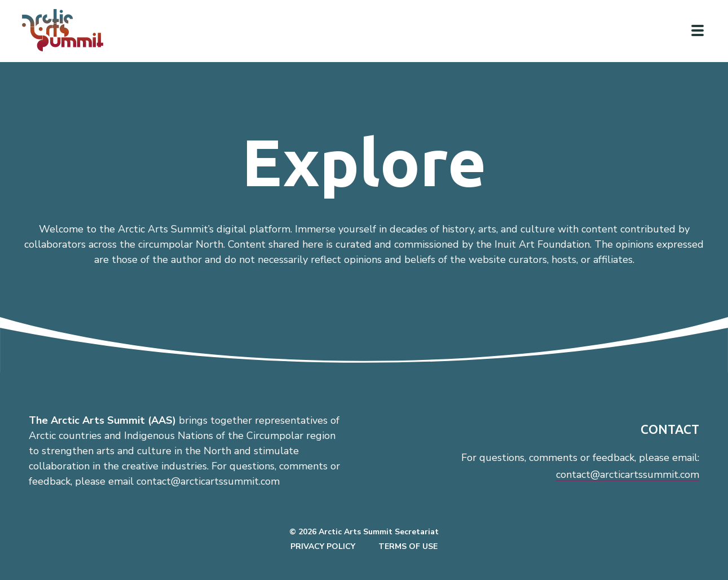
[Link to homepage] (68, 30)
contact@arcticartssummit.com (628, 474)
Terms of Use (408, 546)
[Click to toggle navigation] (698, 30)
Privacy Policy (323, 546)
